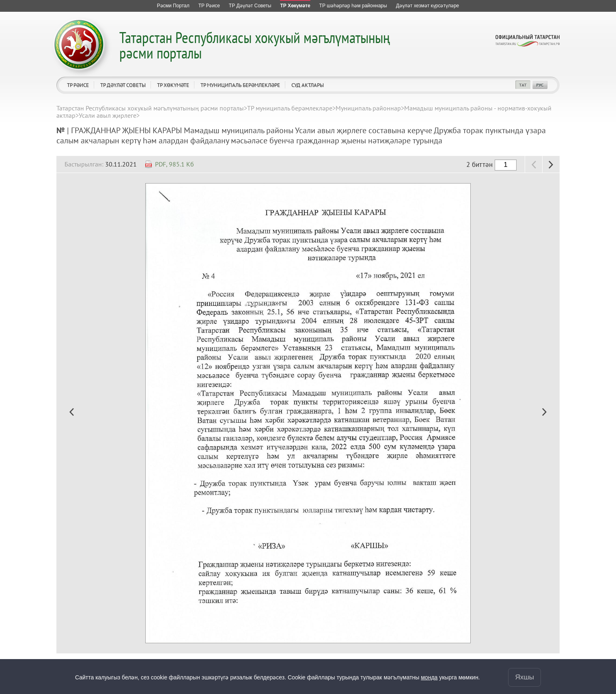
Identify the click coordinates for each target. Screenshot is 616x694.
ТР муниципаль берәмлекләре (240, 85)
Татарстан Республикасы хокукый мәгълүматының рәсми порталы (255, 45)
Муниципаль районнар (368, 108)
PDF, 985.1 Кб (174, 164)
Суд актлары (308, 85)
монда (429, 677)
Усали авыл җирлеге (108, 115)
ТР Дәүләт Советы (123, 85)
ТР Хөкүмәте (173, 85)
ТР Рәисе (78, 85)
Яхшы (524, 677)
